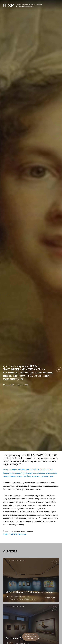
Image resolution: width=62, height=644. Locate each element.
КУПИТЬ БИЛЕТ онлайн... (15, 534)
